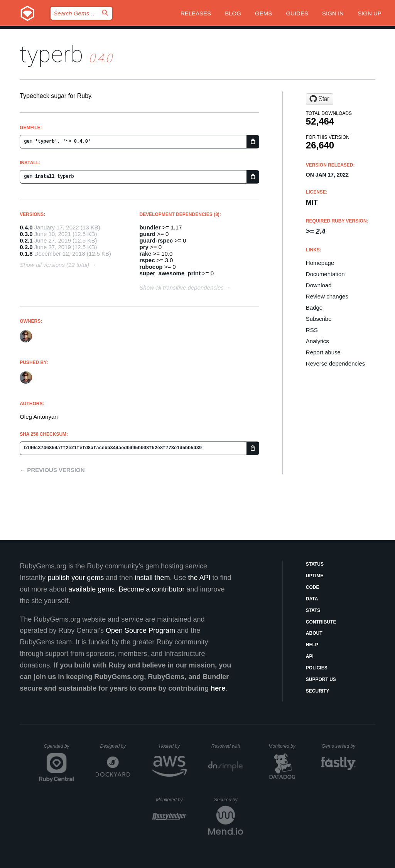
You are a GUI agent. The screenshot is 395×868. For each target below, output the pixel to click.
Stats (313, 610)
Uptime (315, 576)
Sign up (370, 13)
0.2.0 (26, 247)
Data (312, 599)
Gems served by (339, 746)
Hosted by (173, 746)
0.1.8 (26, 254)
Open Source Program (140, 630)
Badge (314, 308)
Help (312, 645)
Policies (317, 668)
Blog (233, 13)
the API (199, 578)
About (314, 633)
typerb (51, 54)
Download (319, 285)
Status (315, 564)
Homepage (320, 263)
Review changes (327, 296)
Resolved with (227, 746)
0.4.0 (26, 227)
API (310, 656)
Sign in (333, 13)
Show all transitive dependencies (182, 287)
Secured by (229, 800)
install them (152, 578)
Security (318, 691)
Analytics (317, 341)
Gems (263, 13)
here (218, 688)
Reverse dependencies (335, 363)
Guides (297, 13)
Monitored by (284, 746)
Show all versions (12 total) (54, 265)
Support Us (321, 679)
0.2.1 (26, 240)
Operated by (59, 749)
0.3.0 (26, 234)
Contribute (321, 622)
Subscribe (319, 319)
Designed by (115, 746)
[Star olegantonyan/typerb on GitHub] (320, 99)
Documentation (325, 274)
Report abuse (323, 352)
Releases (196, 13)
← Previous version (52, 470)
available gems (91, 589)
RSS (312, 330)
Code (313, 587)
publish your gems (76, 578)
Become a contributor (151, 589)
